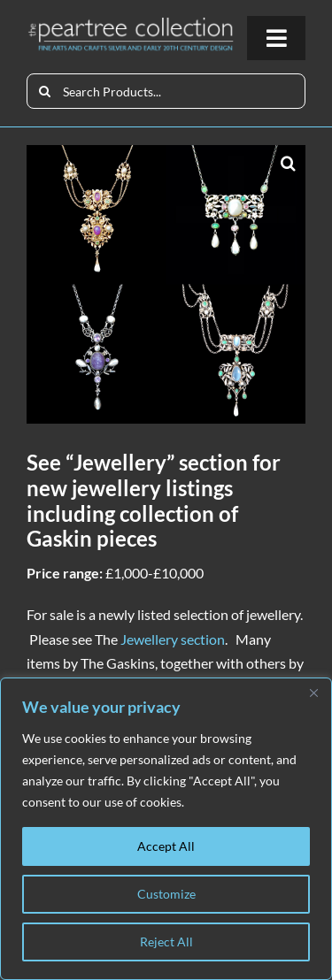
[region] (166, 829)
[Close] (313, 693)
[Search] (44, 91)
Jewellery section (173, 639)
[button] (288, 163)
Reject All (166, 942)
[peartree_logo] (131, 23)
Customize (166, 894)
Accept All (166, 846)
